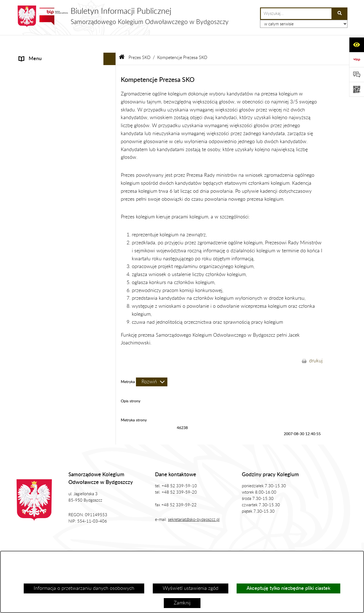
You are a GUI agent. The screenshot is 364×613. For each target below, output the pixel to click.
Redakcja (204, 549)
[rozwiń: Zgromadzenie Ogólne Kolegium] (111, 116)
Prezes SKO (140, 42)
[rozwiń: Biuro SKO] (111, 128)
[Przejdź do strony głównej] (123, 16)
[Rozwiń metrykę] (152, 366)
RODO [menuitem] (26, 190)
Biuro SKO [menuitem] (30, 128)
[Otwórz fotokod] (357, 89)
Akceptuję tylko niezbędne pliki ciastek (288, 588)
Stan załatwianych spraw (40, 549)
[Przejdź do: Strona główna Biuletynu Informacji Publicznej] (122, 42)
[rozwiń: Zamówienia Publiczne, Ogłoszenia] (111, 165)
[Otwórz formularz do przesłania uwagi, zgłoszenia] (357, 74)
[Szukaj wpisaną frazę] (340, 14)
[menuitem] (66, 84)
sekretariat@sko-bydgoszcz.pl (194, 504)
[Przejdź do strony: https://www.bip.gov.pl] (357, 60)
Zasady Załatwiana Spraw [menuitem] (47, 178)
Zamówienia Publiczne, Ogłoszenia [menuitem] (56, 165)
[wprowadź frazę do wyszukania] (296, 14)
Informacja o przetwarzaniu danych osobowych (84, 588)
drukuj (316, 345)
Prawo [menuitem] (26, 140)
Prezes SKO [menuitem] (31, 68)
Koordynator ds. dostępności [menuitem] (49, 202)
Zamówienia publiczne (101, 549)
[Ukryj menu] (110, 43)
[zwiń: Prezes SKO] (111, 68)
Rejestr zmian (313, 549)
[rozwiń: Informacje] (111, 56)
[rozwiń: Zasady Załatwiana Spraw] (111, 178)
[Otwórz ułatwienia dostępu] (357, 45)
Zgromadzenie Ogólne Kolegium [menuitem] (53, 116)
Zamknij (182, 603)
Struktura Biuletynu (159, 549)
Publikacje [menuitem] (30, 153)
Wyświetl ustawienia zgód (191, 588)
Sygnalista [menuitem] (30, 215)
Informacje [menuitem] (30, 55)
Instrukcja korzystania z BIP (256, 549)
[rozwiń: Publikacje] (111, 153)
